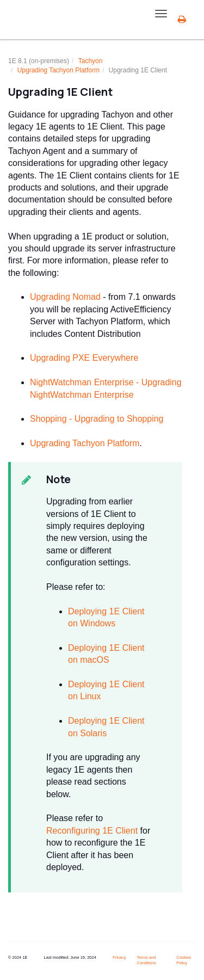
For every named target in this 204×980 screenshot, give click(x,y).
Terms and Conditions (146, 960)
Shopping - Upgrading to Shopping (97, 419)
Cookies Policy (184, 960)
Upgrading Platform (58, 70)
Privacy (119, 957)
